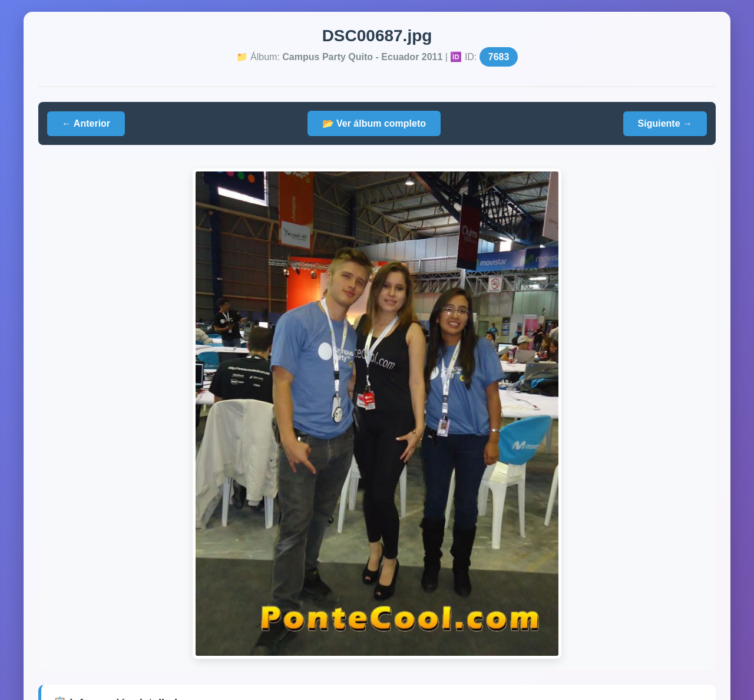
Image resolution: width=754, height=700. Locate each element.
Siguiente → (665, 123)
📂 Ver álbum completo (374, 123)
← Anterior (86, 123)
